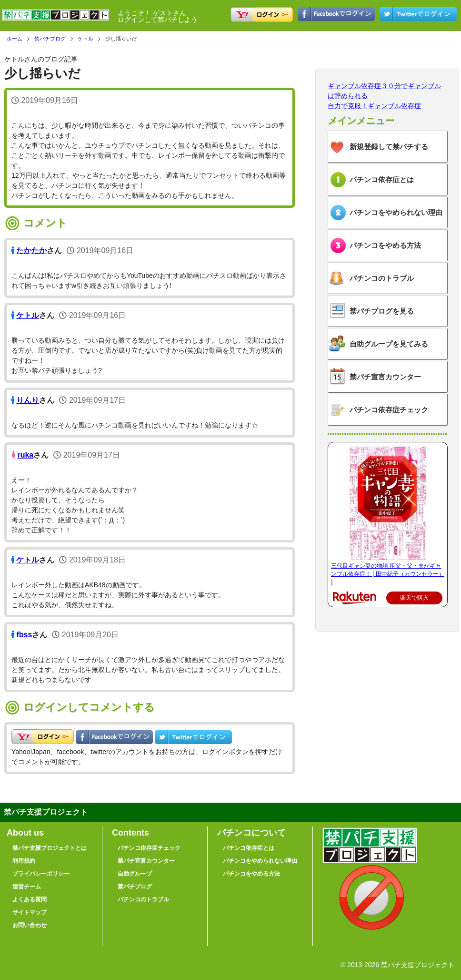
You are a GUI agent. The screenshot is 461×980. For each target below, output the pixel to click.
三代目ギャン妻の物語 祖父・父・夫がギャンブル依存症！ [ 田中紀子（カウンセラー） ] (388, 574)
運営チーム (27, 887)
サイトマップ (30, 912)
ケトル (85, 39)
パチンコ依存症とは (382, 179)
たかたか (31, 250)
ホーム (15, 39)
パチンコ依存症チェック (389, 410)
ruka (25, 455)
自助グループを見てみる (389, 344)
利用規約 (24, 861)
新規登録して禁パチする (389, 147)
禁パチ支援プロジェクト (55, 19)
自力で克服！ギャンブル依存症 (374, 106)
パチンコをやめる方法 (385, 245)
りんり (28, 400)
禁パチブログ (50, 39)
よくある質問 (30, 899)
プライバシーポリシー (41, 874)
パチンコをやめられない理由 (396, 212)
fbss (24, 635)
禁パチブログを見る (382, 311)
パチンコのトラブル (382, 278)
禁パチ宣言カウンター (385, 377)
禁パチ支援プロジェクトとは (50, 848)
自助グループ (135, 874)
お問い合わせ (30, 925)
